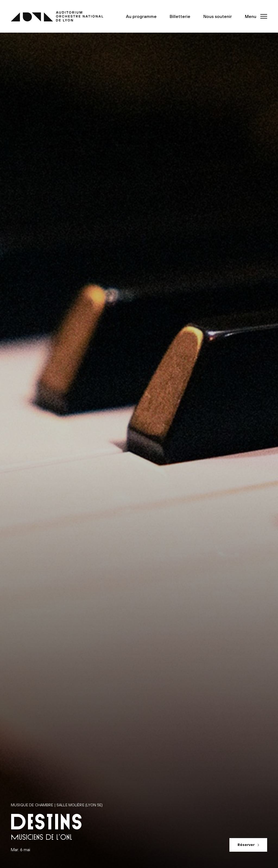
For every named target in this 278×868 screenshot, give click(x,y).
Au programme (141, 16)
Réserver (246, 845)
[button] (254, 16)
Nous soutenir (218, 16)
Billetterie (180, 16)
